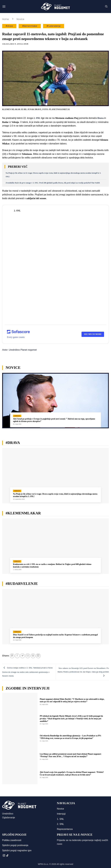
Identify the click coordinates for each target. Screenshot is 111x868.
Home (5, 19)
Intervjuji (61, 814)
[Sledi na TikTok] (7, 856)
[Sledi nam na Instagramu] (4, 856)
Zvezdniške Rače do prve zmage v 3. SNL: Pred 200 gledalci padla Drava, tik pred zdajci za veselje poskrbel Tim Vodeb (53, 183)
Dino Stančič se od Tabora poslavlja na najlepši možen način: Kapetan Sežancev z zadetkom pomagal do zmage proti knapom (55, 636)
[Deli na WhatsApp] (12, 656)
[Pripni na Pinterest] (33, 656)
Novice (20, 19)
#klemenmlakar (30, 26)
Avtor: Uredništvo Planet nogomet (19, 350)
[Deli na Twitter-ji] (22, 656)
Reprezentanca (65, 829)
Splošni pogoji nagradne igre (17, 850)
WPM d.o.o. (43, 864)
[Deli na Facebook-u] (17, 656)
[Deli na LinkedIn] (38, 656)
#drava (9, 26)
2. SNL (60, 824)
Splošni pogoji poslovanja (15, 845)
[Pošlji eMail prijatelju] (28, 656)
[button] (4, 6)
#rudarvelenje (54, 26)
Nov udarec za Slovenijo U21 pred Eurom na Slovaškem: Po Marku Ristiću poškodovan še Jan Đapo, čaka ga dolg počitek (83, 672)
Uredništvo (8, 814)
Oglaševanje (9, 818)
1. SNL (60, 819)
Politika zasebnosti (12, 840)
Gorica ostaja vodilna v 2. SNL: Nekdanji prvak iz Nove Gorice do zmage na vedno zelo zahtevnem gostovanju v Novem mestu (27, 672)
